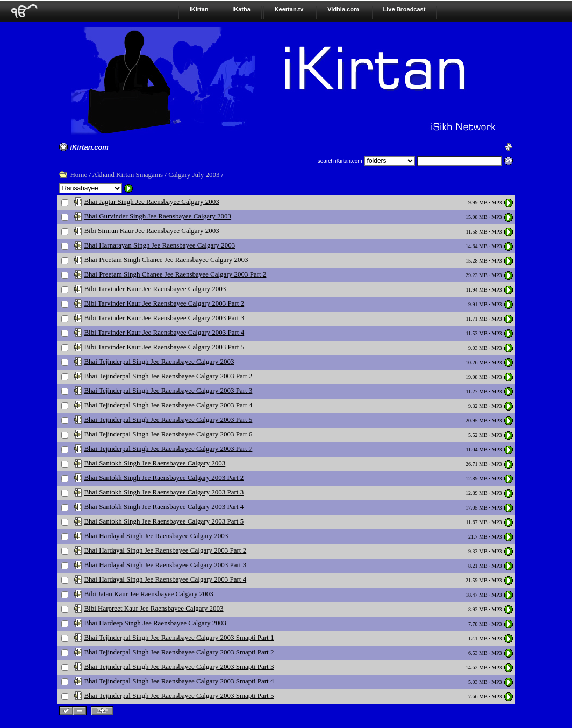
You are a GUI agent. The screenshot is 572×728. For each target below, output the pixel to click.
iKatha (241, 9)
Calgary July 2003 (194, 175)
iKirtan (199, 9)
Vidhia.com (343, 9)
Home (78, 175)
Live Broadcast (405, 9)
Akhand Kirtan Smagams (128, 175)
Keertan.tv (289, 9)
